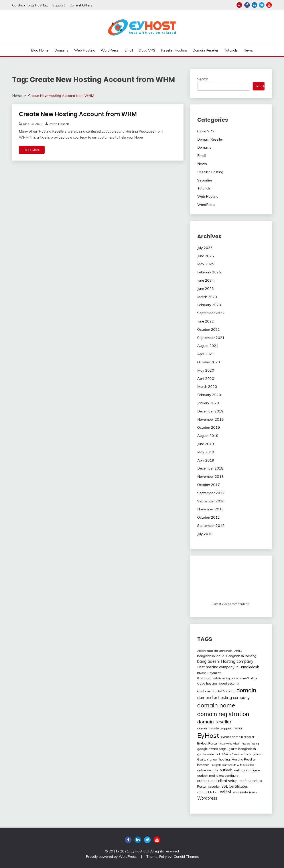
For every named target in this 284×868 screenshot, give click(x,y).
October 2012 (209, 517)
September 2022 (211, 313)
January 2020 (208, 403)
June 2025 (206, 256)
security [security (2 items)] (214, 786)
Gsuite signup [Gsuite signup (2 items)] (207, 759)
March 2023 (207, 297)
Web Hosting (85, 50)
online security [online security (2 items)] (208, 770)
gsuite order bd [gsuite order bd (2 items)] (209, 754)
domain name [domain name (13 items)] (216, 705)
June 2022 (206, 321)
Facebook (247, 5)
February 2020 (209, 395)
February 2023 (209, 305)
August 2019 (208, 436)
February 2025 (209, 272)
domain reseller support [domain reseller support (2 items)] (215, 728)
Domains (61, 50)
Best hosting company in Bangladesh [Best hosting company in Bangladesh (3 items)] (228, 667)
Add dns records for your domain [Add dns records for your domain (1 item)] (215, 651)
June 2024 (206, 280)
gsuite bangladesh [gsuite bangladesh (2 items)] (242, 749)
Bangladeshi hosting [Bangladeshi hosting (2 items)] (241, 656)
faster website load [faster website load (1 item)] (230, 744)
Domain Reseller (205, 50)
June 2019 (206, 444)
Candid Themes (186, 856)
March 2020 (207, 386)
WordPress (110, 50)
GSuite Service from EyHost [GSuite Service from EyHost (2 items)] (242, 754)
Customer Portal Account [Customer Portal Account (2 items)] (216, 691)
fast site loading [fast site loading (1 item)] (250, 744)
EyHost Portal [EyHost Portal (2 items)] (207, 743)
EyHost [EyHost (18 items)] (208, 735)
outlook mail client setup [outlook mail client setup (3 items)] (217, 781)
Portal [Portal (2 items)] (202, 786)
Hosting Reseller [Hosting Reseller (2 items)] (244, 759)
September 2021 (211, 338)
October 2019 (209, 427)
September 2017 (211, 493)
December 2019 (210, 411)
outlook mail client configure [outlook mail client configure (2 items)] (218, 776)
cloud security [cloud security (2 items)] (229, 683)
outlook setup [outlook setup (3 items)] (251, 781)
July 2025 (205, 248)
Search (203, 79)
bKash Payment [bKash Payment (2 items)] (209, 673)
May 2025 (206, 264)
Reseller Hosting (174, 50)
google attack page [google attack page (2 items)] (212, 749)
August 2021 (208, 346)
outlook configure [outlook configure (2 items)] (247, 770)
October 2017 (209, 485)
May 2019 (206, 452)
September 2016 (211, 501)
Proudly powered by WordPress (112, 856)
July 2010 (205, 534)
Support (59, 5)
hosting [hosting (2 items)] (224, 759)
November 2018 (210, 476)
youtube (269, 5)
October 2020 (209, 362)
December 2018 (210, 468)
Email (129, 50)
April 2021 (206, 354)
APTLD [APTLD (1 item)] (238, 651)
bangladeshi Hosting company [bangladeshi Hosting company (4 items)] (225, 661)
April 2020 (206, 378)
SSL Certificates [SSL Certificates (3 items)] (235, 786)
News (248, 50)
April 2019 (206, 460)
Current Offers (81, 5)
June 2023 (206, 289)
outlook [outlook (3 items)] (226, 770)
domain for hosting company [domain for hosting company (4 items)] (224, 698)
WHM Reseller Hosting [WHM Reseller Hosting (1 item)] (245, 792)
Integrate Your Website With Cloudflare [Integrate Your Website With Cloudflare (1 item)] (233, 765)
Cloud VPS (147, 50)
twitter (262, 5)
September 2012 (211, 526)
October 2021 (209, 329)
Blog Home (40, 50)
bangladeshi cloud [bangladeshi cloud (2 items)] (211, 656)
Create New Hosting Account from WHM (78, 114)
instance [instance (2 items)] (203, 765)
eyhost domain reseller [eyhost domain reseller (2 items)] (238, 737)
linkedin (254, 5)
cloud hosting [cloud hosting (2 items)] (207, 683)
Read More (32, 150)
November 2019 (210, 419)
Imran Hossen (59, 124)
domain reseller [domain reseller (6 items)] (214, 722)
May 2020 (206, 370)
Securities (205, 180)
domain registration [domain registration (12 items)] (223, 714)
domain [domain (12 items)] (246, 690)
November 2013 (210, 509)
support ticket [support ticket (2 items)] (207, 792)
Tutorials (231, 50)
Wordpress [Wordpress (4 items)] (207, 798)
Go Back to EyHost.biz (30, 5)
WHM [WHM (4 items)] (225, 792)
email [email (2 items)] (239, 728)
